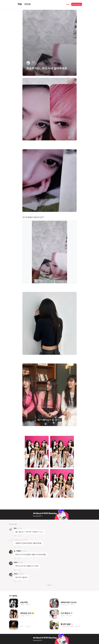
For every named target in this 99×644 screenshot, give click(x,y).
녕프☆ (22, 627)
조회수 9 (28, 616)
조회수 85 (77, 627)
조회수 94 (69, 616)
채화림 (22, 605)
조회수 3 (28, 627)
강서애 (22, 616)
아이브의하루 (65, 605)
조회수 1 (72, 605)
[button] (68, 4)
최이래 (63, 616)
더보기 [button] (49, 585)
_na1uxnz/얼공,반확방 (67, 627)
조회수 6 (28, 605)
